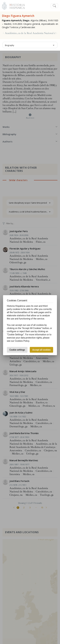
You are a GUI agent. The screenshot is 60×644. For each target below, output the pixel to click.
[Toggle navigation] (54, 6)
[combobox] (30, 45)
